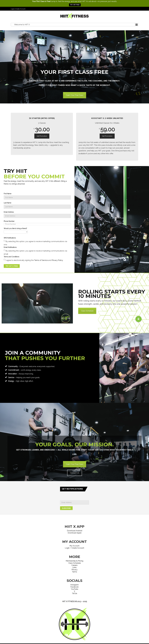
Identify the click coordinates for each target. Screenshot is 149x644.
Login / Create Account (74, 548)
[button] (138, 319)
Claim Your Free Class (75, 95)
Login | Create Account (18, 9)
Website (75, 604)
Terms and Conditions (11, 257)
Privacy (74, 570)
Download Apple (75, 533)
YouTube (74, 589)
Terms (74, 572)
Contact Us (75, 473)
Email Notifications (10, 247)
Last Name (7, 203)
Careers (74, 565)
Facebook (74, 587)
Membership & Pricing (74, 561)
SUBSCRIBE (66, 508)
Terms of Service (41, 260)
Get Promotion (42, 136)
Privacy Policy (57, 260)
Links (74, 567)
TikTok (74, 593)
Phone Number (9, 221)
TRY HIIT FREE (75, 5)
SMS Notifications (10, 238)
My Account (74, 546)
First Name (7, 194)
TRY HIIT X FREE (12, 266)
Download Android (75, 531)
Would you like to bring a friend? (15, 228)
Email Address (9, 212)
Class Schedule (87, 311)
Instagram (75, 585)
